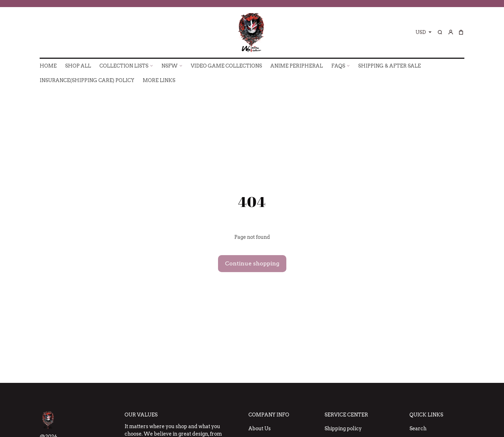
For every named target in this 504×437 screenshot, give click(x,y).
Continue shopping (252, 263)
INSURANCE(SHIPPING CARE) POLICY (87, 80)
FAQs (338, 66)
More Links (159, 80)
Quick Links (426, 415)
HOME (48, 66)
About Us (260, 429)
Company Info (269, 415)
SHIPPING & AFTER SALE (390, 66)
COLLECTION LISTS (124, 66)
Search (418, 429)
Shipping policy (343, 429)
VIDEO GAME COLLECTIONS (226, 66)
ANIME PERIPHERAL (297, 66)
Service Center (346, 415)
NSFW (170, 66)
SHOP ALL (78, 66)
